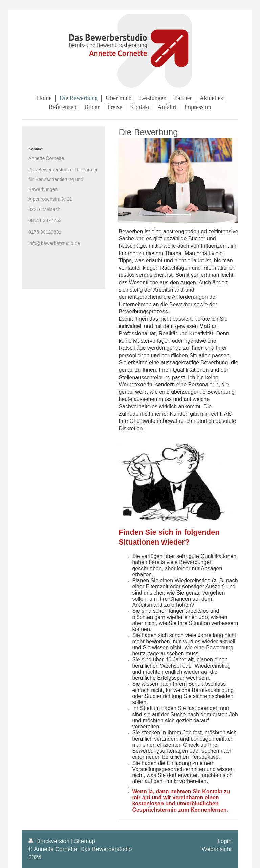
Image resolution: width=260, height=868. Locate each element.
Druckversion (50, 841)
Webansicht (217, 849)
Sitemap (85, 841)
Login (225, 841)
